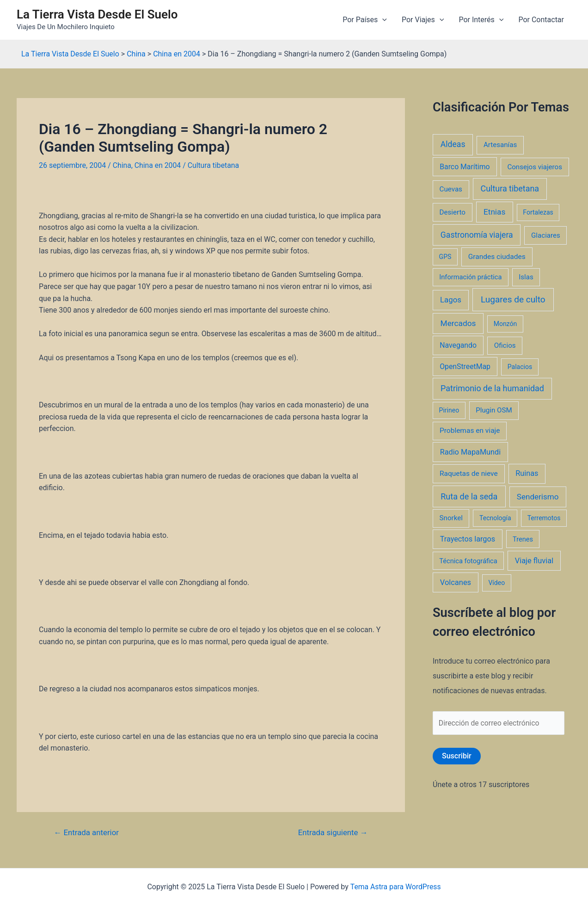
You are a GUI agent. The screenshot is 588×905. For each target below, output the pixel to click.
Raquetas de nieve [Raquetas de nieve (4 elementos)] (469, 474)
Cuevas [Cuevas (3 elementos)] (451, 189)
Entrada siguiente (332, 832)
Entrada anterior (87, 832)
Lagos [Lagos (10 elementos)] (451, 300)
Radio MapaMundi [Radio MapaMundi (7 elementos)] (471, 452)
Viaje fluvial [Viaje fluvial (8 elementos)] (534, 561)
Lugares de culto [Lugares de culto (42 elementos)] (513, 299)
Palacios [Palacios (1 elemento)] (520, 367)
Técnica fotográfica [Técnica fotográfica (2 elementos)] (468, 561)
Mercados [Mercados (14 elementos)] (458, 323)
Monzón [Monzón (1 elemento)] (505, 324)
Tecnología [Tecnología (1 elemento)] (495, 518)
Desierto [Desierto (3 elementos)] (453, 212)
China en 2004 (158, 165)
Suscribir (457, 756)
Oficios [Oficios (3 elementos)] (505, 345)
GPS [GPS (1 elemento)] (445, 257)
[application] (382, 20)
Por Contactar (541, 20)
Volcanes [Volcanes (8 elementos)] (456, 582)
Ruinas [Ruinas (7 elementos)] (527, 473)
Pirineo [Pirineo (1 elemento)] (449, 410)
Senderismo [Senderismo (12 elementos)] (538, 497)
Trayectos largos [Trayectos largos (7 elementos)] (468, 539)
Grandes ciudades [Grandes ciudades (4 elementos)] (497, 257)
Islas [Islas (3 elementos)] (526, 277)
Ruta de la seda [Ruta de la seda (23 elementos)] (469, 496)
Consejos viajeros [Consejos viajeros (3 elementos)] (535, 167)
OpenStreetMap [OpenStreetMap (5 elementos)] (465, 366)
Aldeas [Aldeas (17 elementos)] (453, 144)
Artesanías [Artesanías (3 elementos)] (500, 145)
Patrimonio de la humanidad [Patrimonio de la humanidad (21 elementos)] (492, 388)
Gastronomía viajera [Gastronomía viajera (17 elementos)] (477, 235)
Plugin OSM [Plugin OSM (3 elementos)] (494, 410)
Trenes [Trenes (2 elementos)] (523, 539)
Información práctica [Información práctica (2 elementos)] (470, 277)
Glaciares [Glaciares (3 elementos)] (546, 235)
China (122, 165)
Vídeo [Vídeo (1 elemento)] (496, 583)
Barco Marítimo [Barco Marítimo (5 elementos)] (465, 167)
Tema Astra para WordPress (395, 887)
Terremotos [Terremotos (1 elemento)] (544, 518)
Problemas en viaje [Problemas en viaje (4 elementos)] (470, 431)
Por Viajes (423, 20)
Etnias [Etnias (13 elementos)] (494, 212)
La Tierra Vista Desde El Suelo (97, 14)
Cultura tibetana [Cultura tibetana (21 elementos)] (510, 188)
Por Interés (481, 20)
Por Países (365, 20)
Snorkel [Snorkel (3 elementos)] (451, 518)
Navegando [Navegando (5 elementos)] (458, 345)
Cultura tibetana (215, 165)
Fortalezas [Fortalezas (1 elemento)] (538, 212)
